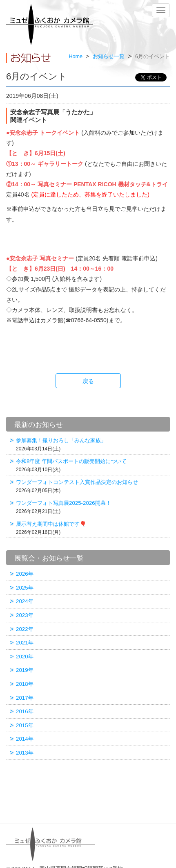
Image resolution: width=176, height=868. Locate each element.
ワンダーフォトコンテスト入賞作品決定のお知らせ (92, 486)
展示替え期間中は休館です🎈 (92, 528)
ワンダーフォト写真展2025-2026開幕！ (92, 507)
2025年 (25, 588)
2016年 (25, 711)
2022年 (25, 629)
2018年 (25, 684)
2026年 (25, 574)
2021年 (25, 643)
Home (76, 57)
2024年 (25, 601)
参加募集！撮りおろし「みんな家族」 (92, 444)
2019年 (25, 670)
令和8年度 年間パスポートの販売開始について (92, 465)
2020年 (25, 657)
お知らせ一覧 (109, 57)
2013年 (25, 753)
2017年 (25, 698)
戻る (88, 381)
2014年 (25, 739)
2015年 (25, 725)
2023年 (25, 615)
